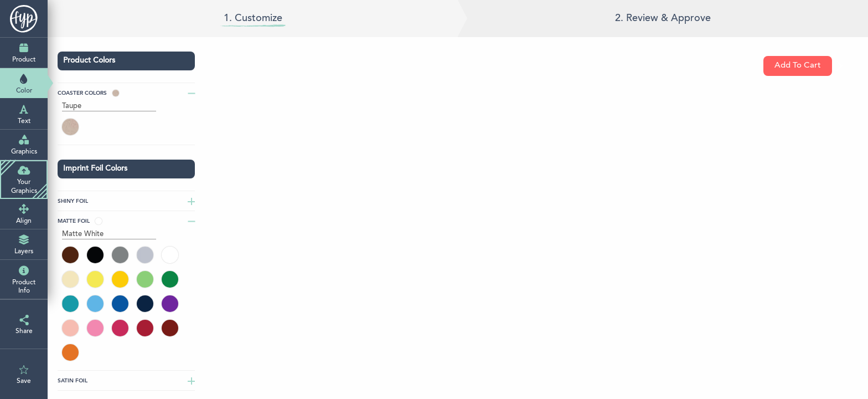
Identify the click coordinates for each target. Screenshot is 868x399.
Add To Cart (803, 66)
